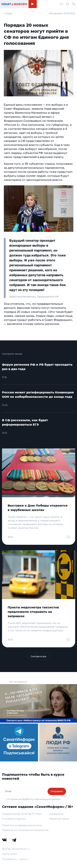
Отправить (57, 791)
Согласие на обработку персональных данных (33, 799)
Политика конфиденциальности (22, 825)
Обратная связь (59, 819)
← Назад (7, 13)
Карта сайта (9, 854)
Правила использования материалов (25, 830)
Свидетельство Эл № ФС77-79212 (22, 814)
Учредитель (56, 814)
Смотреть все (38, 656)
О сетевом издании (14, 819)
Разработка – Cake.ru (15, 859)
